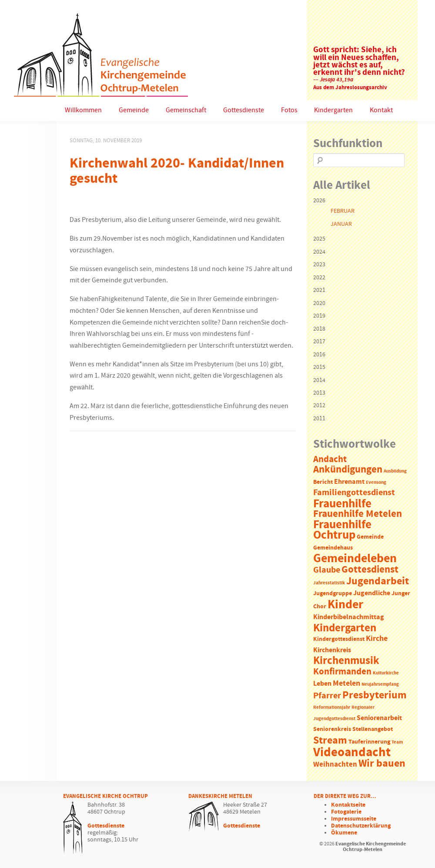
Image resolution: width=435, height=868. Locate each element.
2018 (319, 329)
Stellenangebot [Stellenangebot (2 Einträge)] (373, 729)
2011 (319, 419)
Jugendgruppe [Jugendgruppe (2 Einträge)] (333, 594)
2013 (319, 393)
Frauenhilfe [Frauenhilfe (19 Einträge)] (342, 504)
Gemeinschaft (186, 110)
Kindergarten (333, 110)
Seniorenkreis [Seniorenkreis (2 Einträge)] (332, 729)
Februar (343, 211)
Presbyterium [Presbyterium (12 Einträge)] (375, 695)
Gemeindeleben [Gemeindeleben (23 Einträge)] (355, 559)
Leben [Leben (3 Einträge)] (322, 684)
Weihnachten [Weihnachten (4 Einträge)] (335, 765)
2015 (319, 367)
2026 (319, 201)
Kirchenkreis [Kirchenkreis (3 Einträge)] (332, 650)
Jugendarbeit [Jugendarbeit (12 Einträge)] (378, 581)
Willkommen (83, 110)
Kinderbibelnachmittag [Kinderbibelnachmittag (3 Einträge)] (349, 617)
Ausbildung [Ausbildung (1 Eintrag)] (395, 471)
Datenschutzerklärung (361, 826)
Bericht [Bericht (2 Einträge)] (323, 482)
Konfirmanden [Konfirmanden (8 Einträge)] (342, 672)
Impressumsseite (354, 819)
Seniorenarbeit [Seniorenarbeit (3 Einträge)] (379, 718)
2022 (319, 278)
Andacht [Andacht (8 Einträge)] (330, 459)
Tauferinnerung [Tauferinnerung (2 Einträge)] (369, 742)
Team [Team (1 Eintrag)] (397, 742)
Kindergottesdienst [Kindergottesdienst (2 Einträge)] (339, 639)
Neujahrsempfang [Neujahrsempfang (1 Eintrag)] (380, 684)
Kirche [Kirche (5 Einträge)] (377, 639)
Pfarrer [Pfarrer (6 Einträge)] (327, 696)
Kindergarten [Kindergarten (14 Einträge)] (345, 628)
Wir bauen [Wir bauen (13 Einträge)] (382, 764)
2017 (319, 342)
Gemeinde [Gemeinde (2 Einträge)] (370, 537)
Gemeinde (134, 110)
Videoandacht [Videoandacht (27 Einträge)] (352, 752)
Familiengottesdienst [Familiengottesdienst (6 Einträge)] (354, 493)
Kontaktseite (348, 805)
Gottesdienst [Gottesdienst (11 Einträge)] (370, 570)
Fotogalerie (346, 812)
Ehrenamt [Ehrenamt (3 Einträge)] (349, 482)
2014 (319, 380)
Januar (341, 224)
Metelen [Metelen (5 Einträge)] (346, 684)
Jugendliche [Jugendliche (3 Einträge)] (372, 593)
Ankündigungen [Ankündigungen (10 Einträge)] (348, 470)
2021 (319, 290)
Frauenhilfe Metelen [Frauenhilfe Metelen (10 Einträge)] (358, 514)
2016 (319, 355)
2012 (319, 406)
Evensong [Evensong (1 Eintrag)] (376, 483)
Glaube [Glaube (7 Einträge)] (327, 570)
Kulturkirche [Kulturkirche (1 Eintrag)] (386, 673)
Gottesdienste (244, 110)
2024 (319, 252)
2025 (319, 239)
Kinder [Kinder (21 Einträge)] (345, 605)
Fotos (289, 110)
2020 (319, 303)
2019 (319, 316)
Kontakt (381, 110)
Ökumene (344, 833)
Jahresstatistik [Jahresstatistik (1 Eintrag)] (329, 583)
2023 (319, 265)
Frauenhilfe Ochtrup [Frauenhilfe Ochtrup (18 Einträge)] (342, 530)
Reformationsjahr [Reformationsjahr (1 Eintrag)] (332, 707)
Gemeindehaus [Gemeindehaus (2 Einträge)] (333, 548)
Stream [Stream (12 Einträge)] (330, 741)
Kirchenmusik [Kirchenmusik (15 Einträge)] (346, 661)
